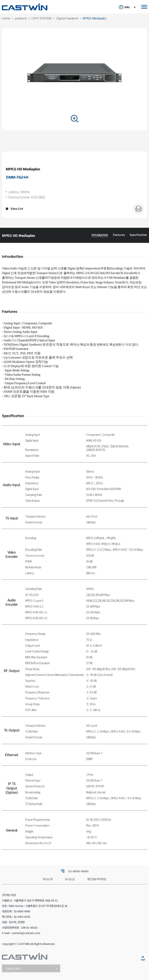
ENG (127, 7)
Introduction (100, 235)
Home (6, 19)
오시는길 (70, 879)
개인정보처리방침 (97, 879)
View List (17, 209)
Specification (138, 235)
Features (119, 235)
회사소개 (48, 879)
